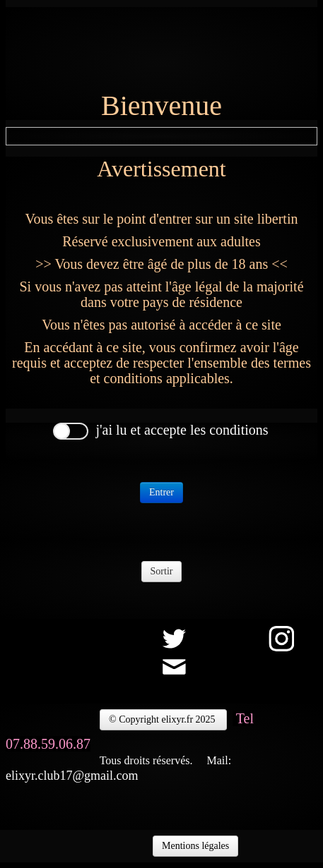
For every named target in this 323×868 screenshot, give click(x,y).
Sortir (162, 571)
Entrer (161, 492)
